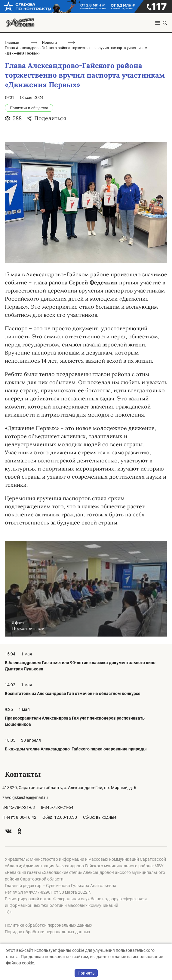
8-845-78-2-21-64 (57, 807)
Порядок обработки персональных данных (48, 932)
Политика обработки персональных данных (49, 925)
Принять (86, 973)
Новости (49, 43)
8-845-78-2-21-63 (19, 807)
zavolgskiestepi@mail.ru (25, 797)
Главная (12, 43)
